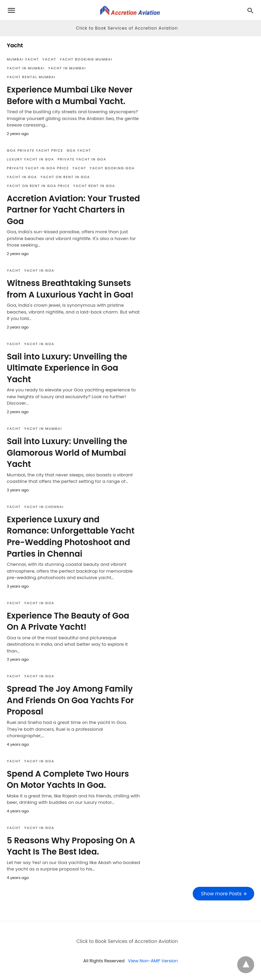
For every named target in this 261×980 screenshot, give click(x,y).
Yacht (49, 59)
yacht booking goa (112, 168)
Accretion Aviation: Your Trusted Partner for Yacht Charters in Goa (73, 210)
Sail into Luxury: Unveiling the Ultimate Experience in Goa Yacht (67, 368)
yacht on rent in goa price (38, 186)
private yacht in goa (82, 159)
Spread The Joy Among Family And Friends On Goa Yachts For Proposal (70, 700)
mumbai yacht (23, 59)
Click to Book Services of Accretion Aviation (127, 28)
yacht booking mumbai (86, 59)
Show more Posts (221, 894)
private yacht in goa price (38, 168)
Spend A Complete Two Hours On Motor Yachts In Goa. (68, 780)
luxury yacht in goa (30, 159)
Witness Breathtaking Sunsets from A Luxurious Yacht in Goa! (70, 289)
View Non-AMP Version (153, 961)
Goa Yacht (79, 150)
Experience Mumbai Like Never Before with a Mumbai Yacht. (70, 95)
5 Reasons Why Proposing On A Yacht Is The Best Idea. (71, 846)
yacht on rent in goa (65, 177)
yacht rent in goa (94, 186)
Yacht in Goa (22, 177)
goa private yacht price (35, 150)
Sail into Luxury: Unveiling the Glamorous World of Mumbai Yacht (67, 453)
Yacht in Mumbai (26, 68)
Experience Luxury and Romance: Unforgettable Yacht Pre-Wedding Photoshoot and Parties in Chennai (71, 537)
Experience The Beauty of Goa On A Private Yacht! (68, 621)
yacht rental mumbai (31, 77)
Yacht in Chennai (44, 507)
